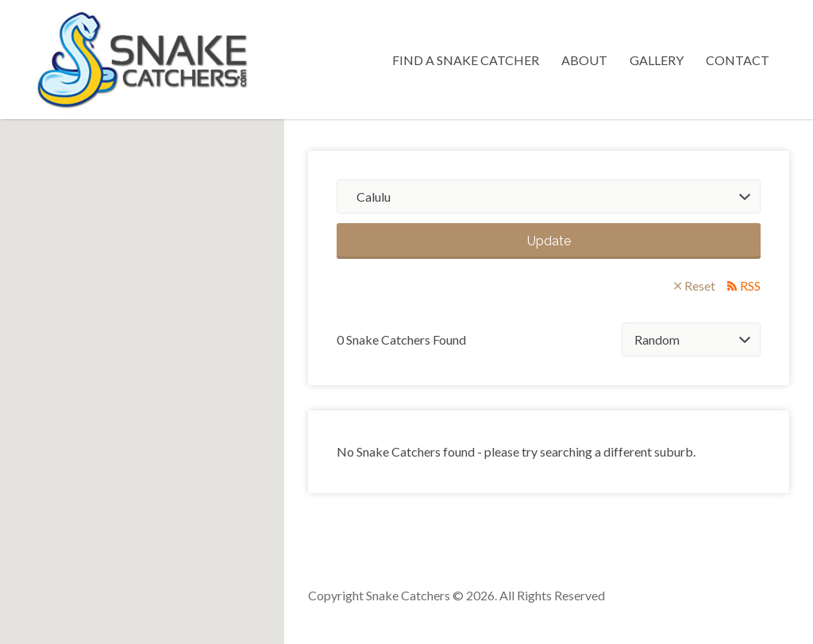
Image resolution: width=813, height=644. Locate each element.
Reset (700, 285)
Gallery (657, 60)
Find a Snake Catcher (466, 60)
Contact (738, 60)
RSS (750, 285)
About (584, 60)
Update (549, 241)
